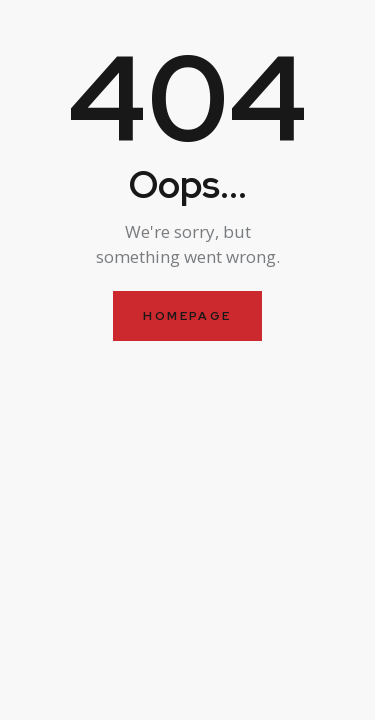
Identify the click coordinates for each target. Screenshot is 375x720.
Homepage (187, 316)
